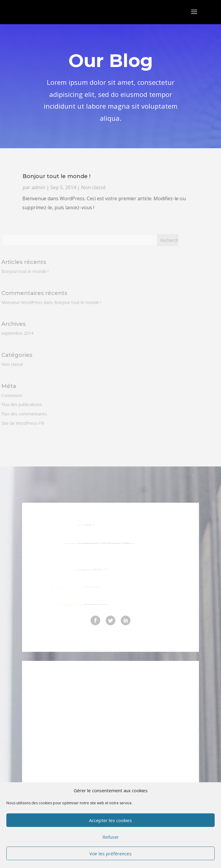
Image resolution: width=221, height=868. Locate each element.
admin (56, 197)
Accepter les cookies (110, 820)
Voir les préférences (110, 854)
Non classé (98, 197)
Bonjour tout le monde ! (72, 191)
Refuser (111, 837)
